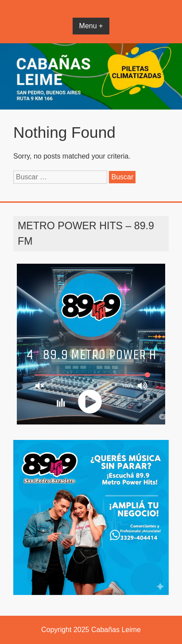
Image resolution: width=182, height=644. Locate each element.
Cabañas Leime (116, 630)
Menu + (91, 26)
